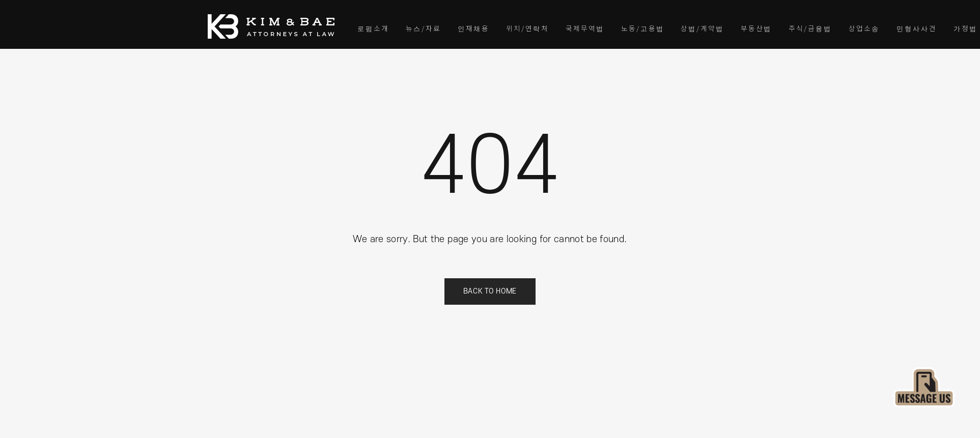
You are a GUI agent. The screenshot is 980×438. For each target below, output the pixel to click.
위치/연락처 (527, 28)
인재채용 (473, 28)
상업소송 (864, 28)
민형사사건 (917, 28)
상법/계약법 (702, 28)
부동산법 (756, 28)
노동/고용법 (643, 28)
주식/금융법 (810, 28)
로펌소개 (373, 28)
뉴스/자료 (423, 28)
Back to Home (490, 291)
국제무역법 (585, 28)
